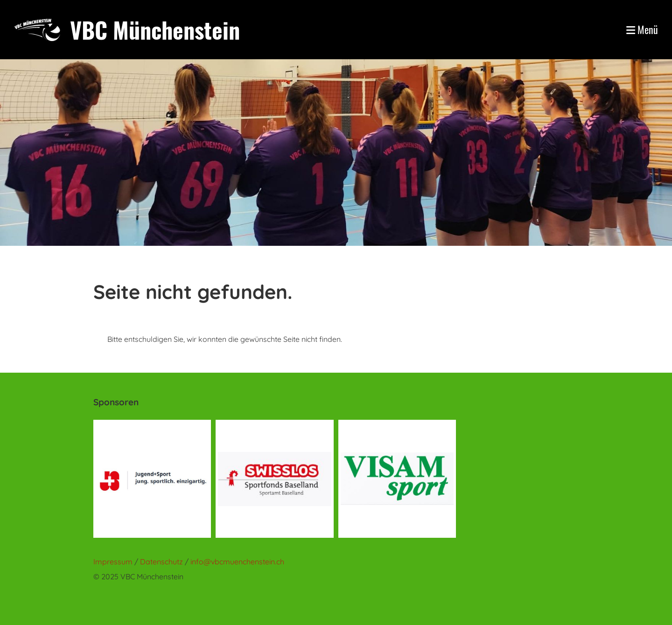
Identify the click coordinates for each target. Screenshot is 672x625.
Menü (642, 30)
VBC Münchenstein (155, 30)
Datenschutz (162, 562)
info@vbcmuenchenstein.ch (237, 562)
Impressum (113, 562)
